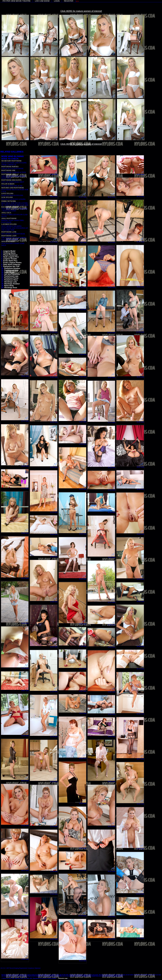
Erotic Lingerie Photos (12, 263)
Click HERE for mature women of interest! (81, 11)
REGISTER (69, 1)
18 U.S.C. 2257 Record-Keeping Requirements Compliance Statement (20, 968)
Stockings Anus (11, 288)
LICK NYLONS (7, 197)
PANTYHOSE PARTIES (10, 167)
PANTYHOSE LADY (9, 236)
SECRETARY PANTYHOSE (11, 161)
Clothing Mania (9, 253)
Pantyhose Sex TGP (11, 266)
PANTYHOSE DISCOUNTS (11, 180)
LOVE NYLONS (7, 193)
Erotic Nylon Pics (10, 261)
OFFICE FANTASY (8, 241)
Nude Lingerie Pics (11, 257)
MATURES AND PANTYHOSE (13, 188)
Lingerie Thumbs (10, 259)
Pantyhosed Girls (11, 270)
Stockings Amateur (12, 284)
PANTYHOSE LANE (9, 232)
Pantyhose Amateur (12, 268)
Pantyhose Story (11, 280)
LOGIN (57, 1)
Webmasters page (63, 978)
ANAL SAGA (6, 213)
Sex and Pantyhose (12, 274)
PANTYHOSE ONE (8, 170)
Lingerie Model (9, 251)
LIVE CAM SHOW (42, 1)
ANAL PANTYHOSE (9, 218)
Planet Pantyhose (10, 255)
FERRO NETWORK (9, 201)
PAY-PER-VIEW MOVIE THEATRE (17, 1)
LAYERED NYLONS (9, 224)
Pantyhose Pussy (11, 278)
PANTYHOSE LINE (9, 174)
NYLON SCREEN (8, 184)
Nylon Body (9, 286)
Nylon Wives (9, 272)
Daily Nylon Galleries (12, 265)
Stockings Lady (11, 282)
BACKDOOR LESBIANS (10, 207)
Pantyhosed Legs (11, 276)
